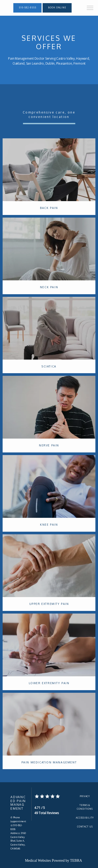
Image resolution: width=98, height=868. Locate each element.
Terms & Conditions (85, 807)
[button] (90, 8)
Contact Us (85, 827)
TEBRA (76, 861)
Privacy (85, 796)
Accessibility (85, 818)
